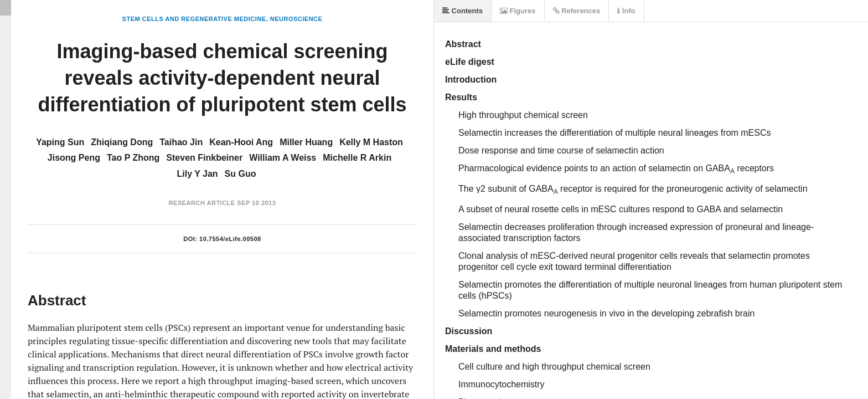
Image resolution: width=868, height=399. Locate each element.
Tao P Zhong (133, 158)
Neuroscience (296, 19)
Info (626, 11)
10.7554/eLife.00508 (230, 239)
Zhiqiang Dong (122, 142)
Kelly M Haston (371, 142)
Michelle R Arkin (357, 158)
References (577, 11)
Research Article (202, 203)
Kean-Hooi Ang (241, 142)
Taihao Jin (181, 142)
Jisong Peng (74, 158)
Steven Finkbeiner (204, 158)
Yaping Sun (60, 142)
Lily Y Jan (197, 174)
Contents (463, 11)
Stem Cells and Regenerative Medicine (194, 19)
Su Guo (241, 174)
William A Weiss (283, 158)
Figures (518, 11)
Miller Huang (306, 142)
